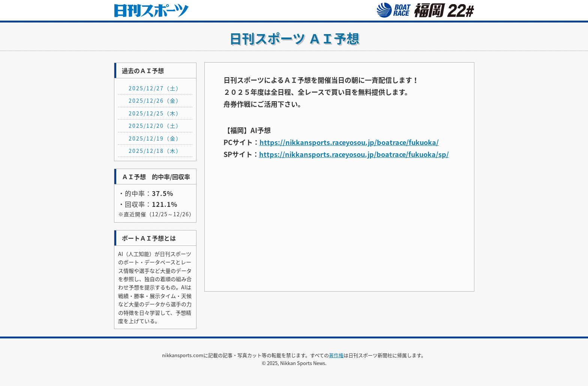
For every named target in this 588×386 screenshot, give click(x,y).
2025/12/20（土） (155, 126)
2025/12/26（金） (155, 100)
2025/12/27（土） (155, 88)
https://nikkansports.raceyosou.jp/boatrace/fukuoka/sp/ (354, 154)
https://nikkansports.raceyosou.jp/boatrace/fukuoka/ (349, 142)
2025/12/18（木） (155, 151)
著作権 (336, 355)
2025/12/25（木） (155, 113)
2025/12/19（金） (155, 138)
